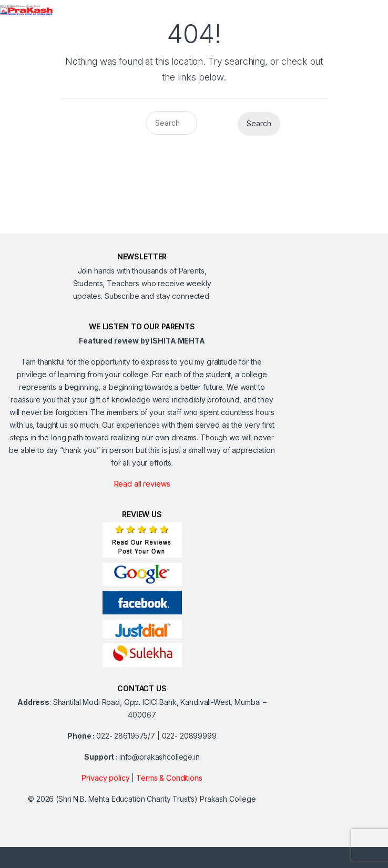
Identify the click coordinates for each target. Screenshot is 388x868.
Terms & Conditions (169, 778)
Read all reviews (142, 484)
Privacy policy (105, 778)
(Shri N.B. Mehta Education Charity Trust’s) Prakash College (156, 799)
